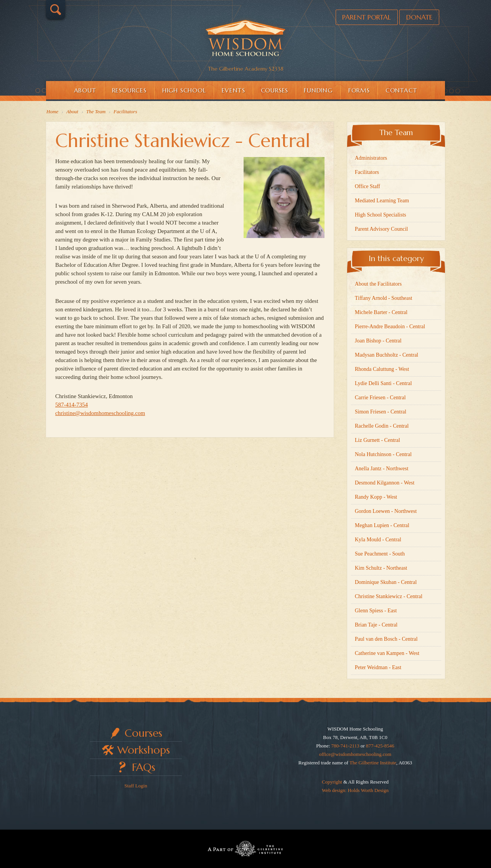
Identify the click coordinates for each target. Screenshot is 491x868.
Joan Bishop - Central (378, 341)
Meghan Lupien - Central (382, 525)
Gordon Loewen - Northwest (386, 511)
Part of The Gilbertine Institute (245, 849)
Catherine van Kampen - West (387, 653)
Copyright (332, 782)
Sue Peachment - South (380, 554)
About (85, 90)
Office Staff (367, 186)
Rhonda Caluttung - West (382, 369)
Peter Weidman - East (378, 667)
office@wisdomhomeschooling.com (355, 754)
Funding (318, 90)
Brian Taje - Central (376, 625)
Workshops (144, 750)
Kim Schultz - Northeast (381, 568)
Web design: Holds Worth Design (355, 790)
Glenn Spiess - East (376, 611)
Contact (401, 90)
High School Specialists (381, 215)
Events (233, 90)
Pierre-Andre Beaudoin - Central (390, 327)
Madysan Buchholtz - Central (386, 355)
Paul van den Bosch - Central (386, 639)
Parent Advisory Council (381, 229)
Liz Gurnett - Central (377, 440)
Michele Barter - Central (381, 312)
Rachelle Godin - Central (382, 426)
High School (184, 90)
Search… (56, 10)
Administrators (371, 158)
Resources (129, 90)
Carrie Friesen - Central (380, 398)
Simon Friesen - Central (381, 412)
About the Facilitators (378, 284)
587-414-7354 (74, 407)
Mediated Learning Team (382, 201)
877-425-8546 (380, 746)
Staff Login (136, 786)
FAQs (144, 767)
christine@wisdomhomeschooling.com (102, 415)
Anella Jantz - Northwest (382, 469)
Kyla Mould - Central (378, 540)
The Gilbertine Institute (373, 763)
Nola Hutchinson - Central (383, 454)
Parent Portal (364, 17)
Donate (418, 17)
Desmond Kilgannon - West (385, 483)
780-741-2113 (345, 746)
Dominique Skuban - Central (386, 582)
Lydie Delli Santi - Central (383, 383)
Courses (275, 90)
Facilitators (367, 172)
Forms (359, 90)
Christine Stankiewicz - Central (389, 596)
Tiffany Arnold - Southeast (384, 298)
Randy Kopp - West (376, 497)
